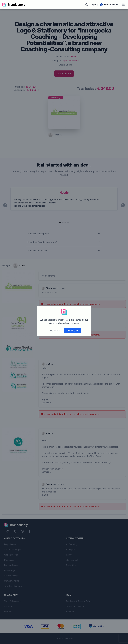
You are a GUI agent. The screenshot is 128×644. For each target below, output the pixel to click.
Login (93, 5)
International (109, 5)
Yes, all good (73, 330)
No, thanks (55, 330)
